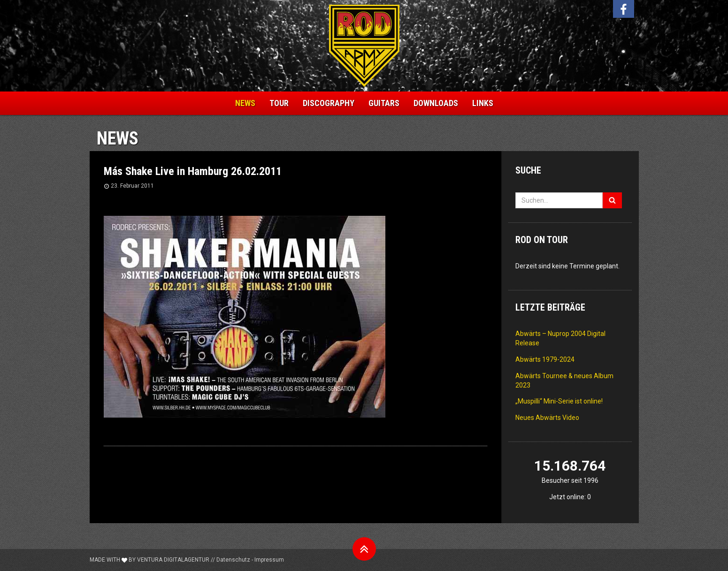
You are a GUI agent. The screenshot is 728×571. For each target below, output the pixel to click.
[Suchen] (612, 200)
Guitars (384, 103)
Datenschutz (233, 560)
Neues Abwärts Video (547, 418)
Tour (279, 103)
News (245, 103)
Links (483, 103)
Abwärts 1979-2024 (545, 359)
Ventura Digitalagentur (173, 560)
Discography (329, 103)
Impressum (269, 560)
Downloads (436, 103)
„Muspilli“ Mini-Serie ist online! (559, 401)
